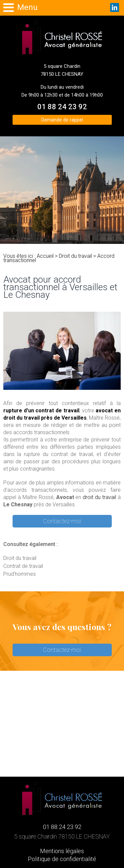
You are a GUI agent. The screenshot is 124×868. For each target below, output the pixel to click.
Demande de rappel (62, 120)
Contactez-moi (62, 521)
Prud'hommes (20, 574)
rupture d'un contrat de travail (41, 411)
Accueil (45, 256)
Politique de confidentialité (62, 859)
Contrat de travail (23, 566)
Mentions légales (62, 851)
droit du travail (99, 497)
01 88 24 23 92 (62, 107)
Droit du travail (75, 256)
